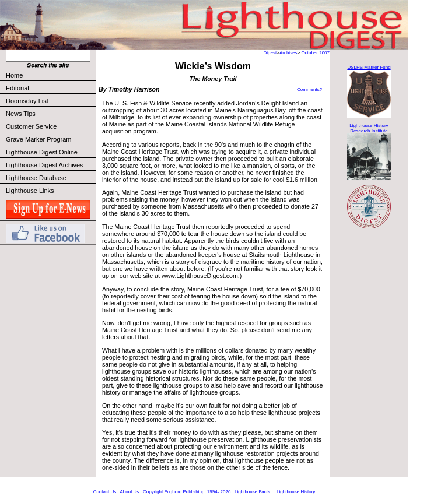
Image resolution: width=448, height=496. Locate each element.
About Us (129, 492)
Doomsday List (27, 101)
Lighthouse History (296, 492)
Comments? (309, 89)
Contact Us (105, 492)
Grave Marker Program (38, 139)
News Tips (21, 114)
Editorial (50, 88)
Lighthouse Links (30, 191)
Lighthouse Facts (252, 492)
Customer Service (50, 126)
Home (14, 75)
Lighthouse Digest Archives (45, 165)
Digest (270, 53)
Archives (288, 53)
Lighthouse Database (36, 178)
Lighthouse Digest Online (42, 152)
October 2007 (316, 53)
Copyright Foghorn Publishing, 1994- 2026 (187, 492)
